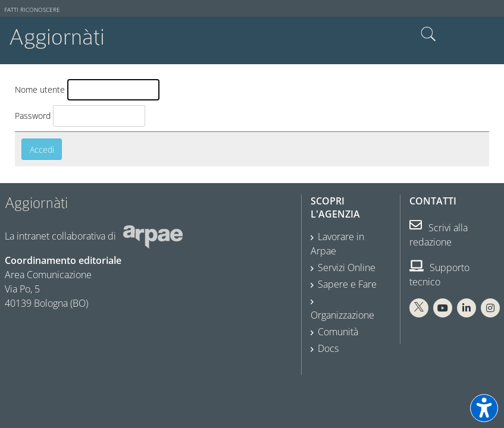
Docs (328, 348)
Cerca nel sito (428, 34)
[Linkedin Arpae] (467, 308)
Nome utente (40, 89)
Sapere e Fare (347, 284)
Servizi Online (347, 267)
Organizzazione (342, 315)
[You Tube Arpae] (443, 308)
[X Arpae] (419, 308)
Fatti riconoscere (32, 10)
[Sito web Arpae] (153, 236)
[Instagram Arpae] (490, 308)
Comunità (338, 332)
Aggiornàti (57, 37)
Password (33, 116)
